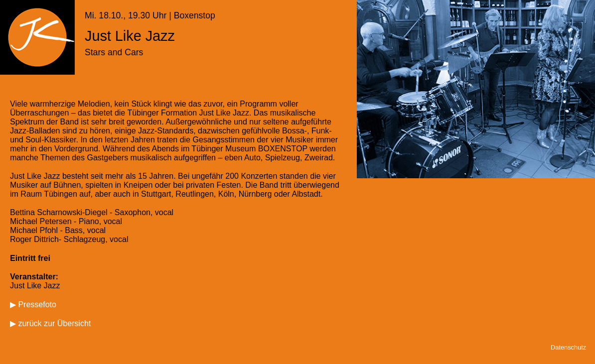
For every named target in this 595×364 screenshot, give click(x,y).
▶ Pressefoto (33, 304)
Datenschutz (568, 347)
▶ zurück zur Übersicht (50, 323)
